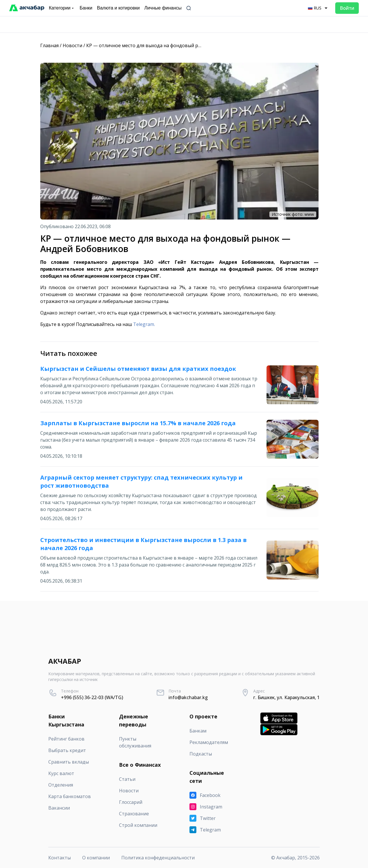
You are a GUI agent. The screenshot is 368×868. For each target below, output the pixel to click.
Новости (72, 45)
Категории (62, 8)
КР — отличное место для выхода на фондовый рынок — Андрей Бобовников (175, 45)
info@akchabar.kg (188, 697)
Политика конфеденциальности (158, 858)
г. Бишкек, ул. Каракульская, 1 (286, 697)
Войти (347, 8)
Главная (49, 45)
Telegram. (144, 324)
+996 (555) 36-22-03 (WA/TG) (92, 697)
